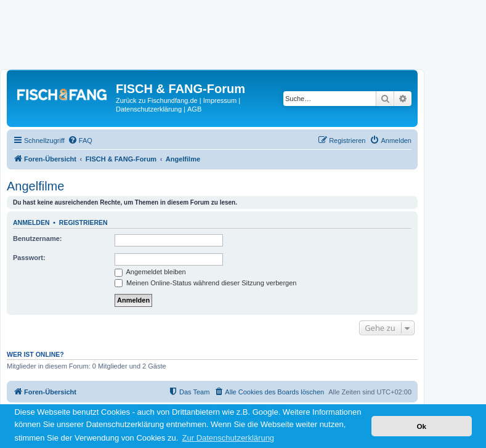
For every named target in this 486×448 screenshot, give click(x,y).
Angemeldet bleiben (150, 272)
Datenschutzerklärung (149, 109)
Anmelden (31, 222)
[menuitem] (80, 141)
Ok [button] (421, 426)
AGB (194, 109)
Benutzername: (37, 238)
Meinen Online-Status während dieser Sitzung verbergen (205, 283)
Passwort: (29, 258)
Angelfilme (35, 186)
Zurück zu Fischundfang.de (157, 100)
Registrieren (83, 222)
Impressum (220, 100)
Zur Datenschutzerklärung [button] (229, 438)
